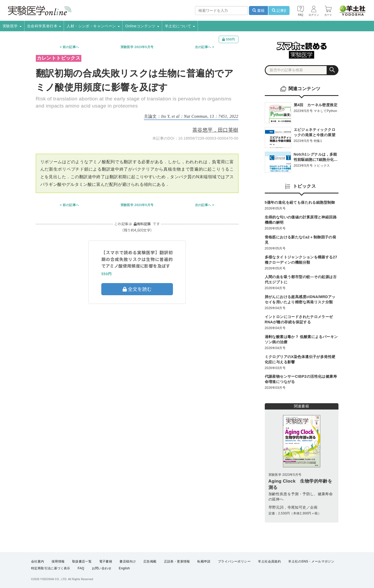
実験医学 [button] (12, 26)
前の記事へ (71, 47)
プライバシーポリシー (234, 561)
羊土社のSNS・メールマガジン (311, 561)
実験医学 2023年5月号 (137, 47)
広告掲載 (150, 561)
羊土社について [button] (180, 26)
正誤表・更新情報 (177, 561)
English (124, 569)
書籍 (258, 11)
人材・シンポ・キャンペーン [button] (93, 26)
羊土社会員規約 (269, 561)
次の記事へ (203, 47)
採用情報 (58, 561)
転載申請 (204, 561)
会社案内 (38, 561)
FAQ (81, 569)
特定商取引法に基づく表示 (51, 569)
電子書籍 (106, 561)
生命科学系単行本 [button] (44, 26)
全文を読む (137, 289)
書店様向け (128, 561)
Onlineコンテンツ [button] (142, 26)
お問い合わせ (102, 569)
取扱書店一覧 (82, 561)
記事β (279, 11)
